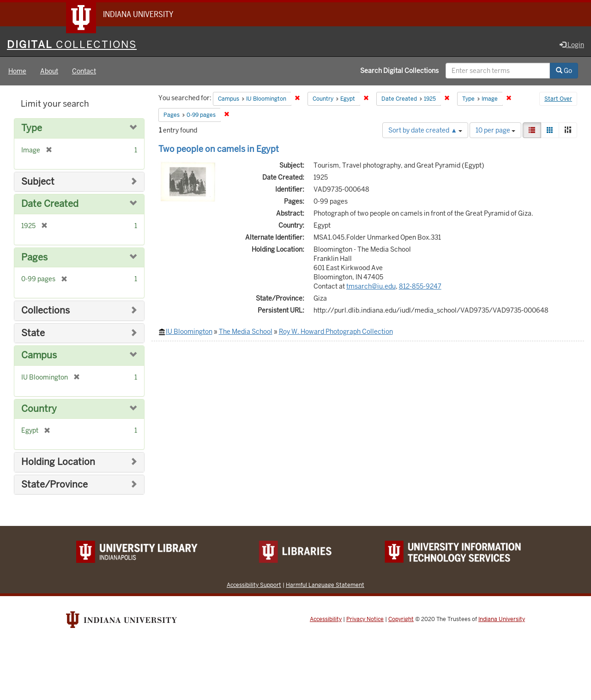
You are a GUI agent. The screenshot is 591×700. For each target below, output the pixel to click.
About (49, 71)
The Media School (246, 332)
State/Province (54, 485)
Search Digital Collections (399, 71)
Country (39, 409)
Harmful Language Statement (325, 585)
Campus (39, 355)
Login (572, 45)
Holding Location (58, 462)
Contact (84, 71)
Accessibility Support (254, 585)
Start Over (558, 99)
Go (564, 71)
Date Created (50, 204)
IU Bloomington (189, 332)
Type (32, 128)
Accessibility (326, 619)
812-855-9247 (420, 286)
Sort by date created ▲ (425, 130)
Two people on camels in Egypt (219, 149)
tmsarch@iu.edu (371, 286)
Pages (34, 257)
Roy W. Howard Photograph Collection (336, 332)
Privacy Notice (365, 619)
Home (17, 71)
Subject (38, 182)
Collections (45, 311)
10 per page (495, 130)
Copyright (401, 619)
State (33, 333)
